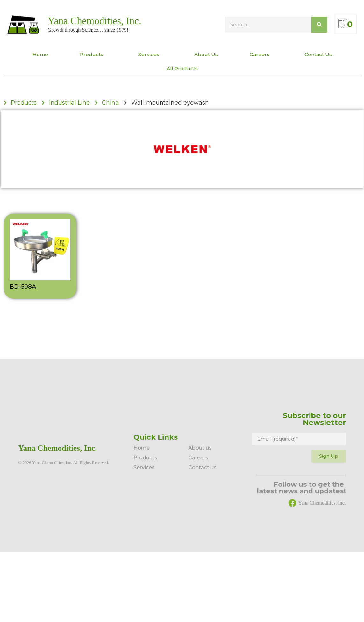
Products (93, 55)
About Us (206, 54)
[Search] (319, 25)
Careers (261, 55)
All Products (182, 68)
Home (40, 54)
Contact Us (318, 54)
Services (150, 55)
